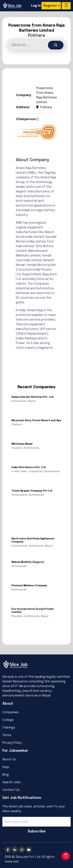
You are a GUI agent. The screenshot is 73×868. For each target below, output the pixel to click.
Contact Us (11, 790)
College (8, 720)
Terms (7, 735)
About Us (9, 759)
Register (50, 6)
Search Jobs (12, 782)
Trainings (9, 728)
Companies (11, 712)
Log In (36, 6)
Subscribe (37, 831)
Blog (6, 775)
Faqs (6, 767)
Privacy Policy (12, 743)
